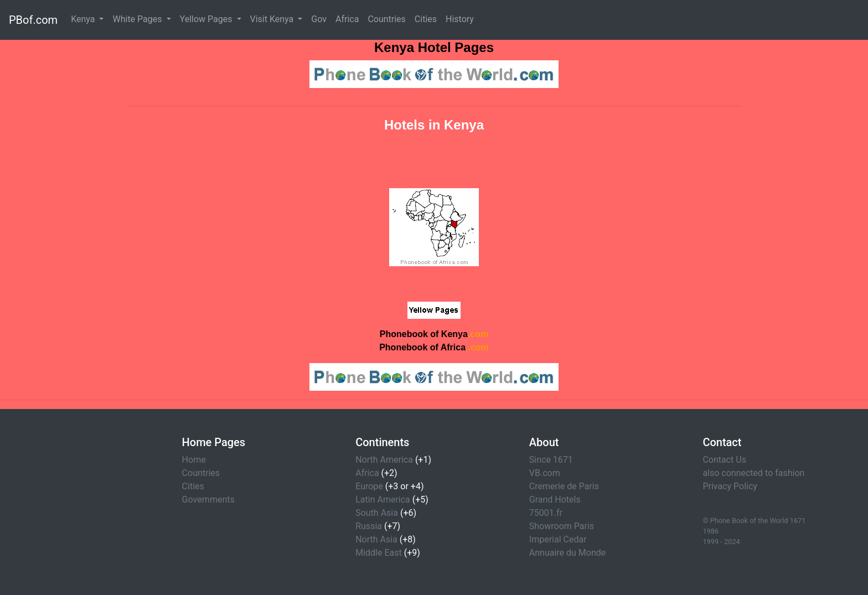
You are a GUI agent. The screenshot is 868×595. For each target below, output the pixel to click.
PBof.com (33, 20)
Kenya (84, 19)
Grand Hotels (555, 500)
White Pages (138, 19)
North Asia (376, 539)
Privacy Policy (730, 486)
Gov (319, 19)
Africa (347, 19)
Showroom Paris (562, 526)
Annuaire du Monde (568, 553)
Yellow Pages (207, 19)
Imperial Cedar (558, 539)
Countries (386, 19)
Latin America (383, 500)
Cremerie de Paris (564, 486)
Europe (369, 486)
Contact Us (724, 460)
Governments (208, 500)
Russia (369, 526)
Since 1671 (551, 460)
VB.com (545, 473)
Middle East (379, 553)
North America (384, 460)
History (460, 19)
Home (194, 460)
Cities (426, 19)
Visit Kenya (273, 19)
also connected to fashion (753, 473)
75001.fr (546, 513)
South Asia (377, 513)
